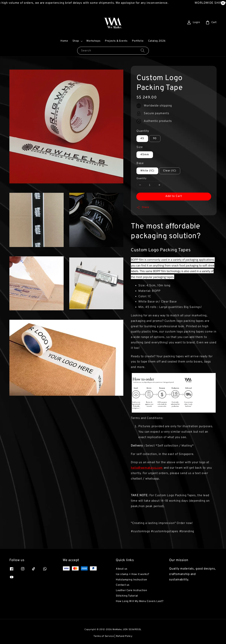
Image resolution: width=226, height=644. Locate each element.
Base (140, 163)
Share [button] (143, 207)
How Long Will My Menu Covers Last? (140, 601)
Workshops (93, 41)
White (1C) (147, 171)
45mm (145, 155)
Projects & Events (116, 41)
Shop (76, 41)
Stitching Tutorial (127, 596)
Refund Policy (124, 636)
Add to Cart (174, 196)
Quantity (143, 131)
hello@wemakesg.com (147, 468)
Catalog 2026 (157, 41)
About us (122, 569)
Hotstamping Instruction (131, 580)
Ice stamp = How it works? (133, 574)
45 (142, 138)
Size (140, 147)
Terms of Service (104, 636)
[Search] (143, 51)
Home (64, 41)
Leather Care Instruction (131, 590)
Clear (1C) (170, 171)
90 (155, 138)
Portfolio (138, 41)
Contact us (123, 585)
